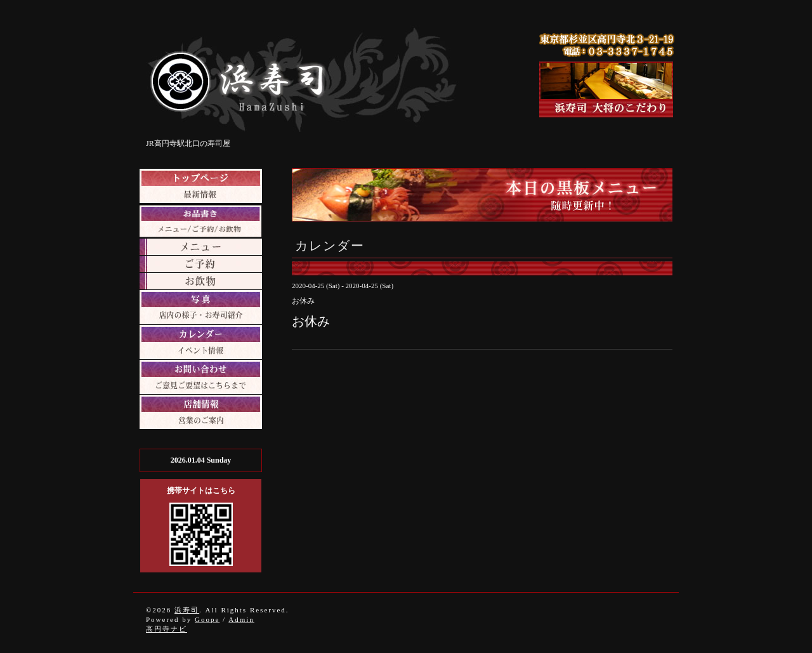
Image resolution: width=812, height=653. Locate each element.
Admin (241, 619)
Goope (207, 619)
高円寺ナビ (167, 629)
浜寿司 (187, 610)
